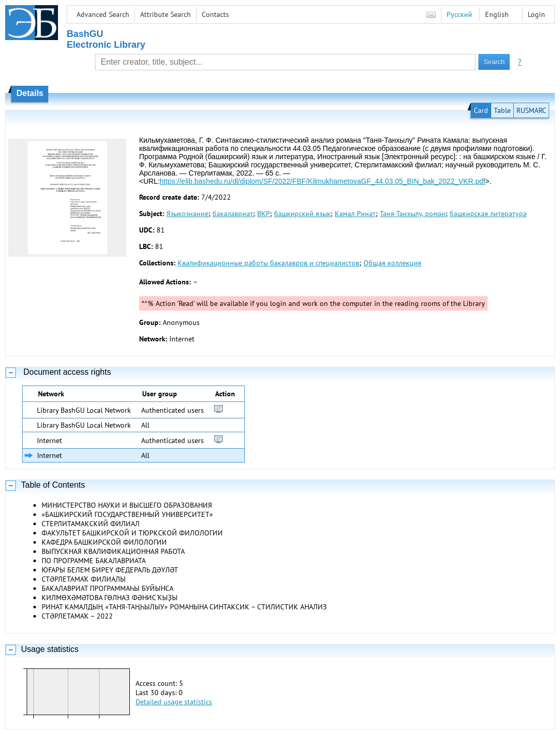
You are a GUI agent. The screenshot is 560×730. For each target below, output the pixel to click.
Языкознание (187, 214)
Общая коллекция (392, 263)
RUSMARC (531, 110)
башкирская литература (488, 214)
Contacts (215, 14)
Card (481, 110)
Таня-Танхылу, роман (413, 214)
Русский (459, 14)
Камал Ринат (355, 214)
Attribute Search (166, 14)
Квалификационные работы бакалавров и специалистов (268, 263)
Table (502, 110)
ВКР (264, 214)
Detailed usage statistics (174, 702)
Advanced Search (103, 14)
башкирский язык (302, 214)
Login (536, 14)
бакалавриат (233, 214)
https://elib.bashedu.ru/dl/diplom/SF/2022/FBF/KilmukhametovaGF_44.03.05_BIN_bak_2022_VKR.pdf (322, 181)
